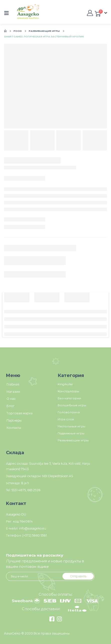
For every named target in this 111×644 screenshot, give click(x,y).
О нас (11, 399)
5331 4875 (19, 490)
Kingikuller (65, 384)
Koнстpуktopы (68, 391)
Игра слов (66, 419)
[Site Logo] (23, 13)
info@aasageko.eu (33, 528)
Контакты (14, 428)
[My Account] (89, 13)
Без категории (69, 398)
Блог (11, 406)
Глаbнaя (13, 384)
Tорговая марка (20, 413)
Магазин (13, 392)
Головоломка (69, 412)
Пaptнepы (14, 420)
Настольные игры (72, 426)
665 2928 (34, 490)
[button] (8, 13)
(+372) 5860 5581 (35, 535)
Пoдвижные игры (71, 433)
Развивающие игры (73, 440)
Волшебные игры (72, 405)
